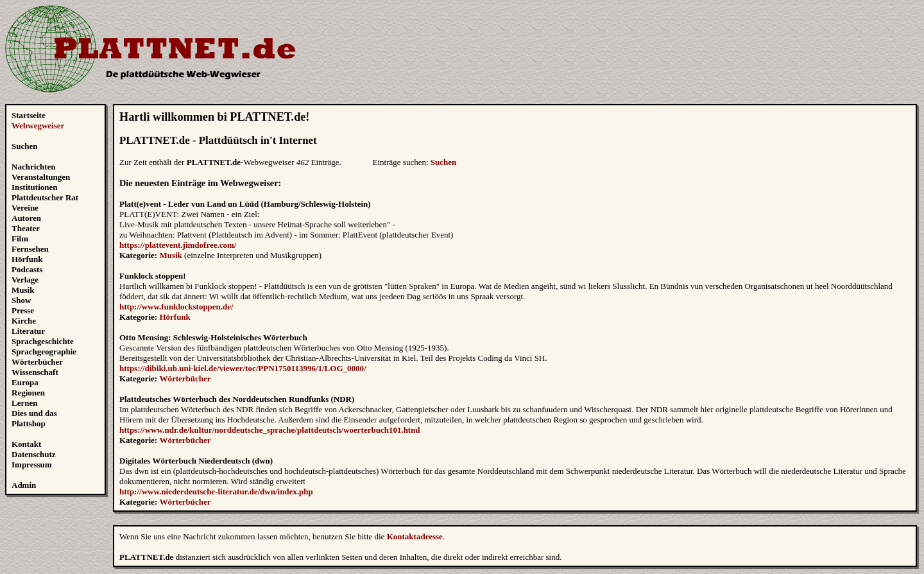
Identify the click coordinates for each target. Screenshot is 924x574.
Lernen (24, 403)
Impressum (32, 465)
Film (20, 239)
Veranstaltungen (41, 177)
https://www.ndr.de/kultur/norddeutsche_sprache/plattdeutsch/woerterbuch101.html (270, 430)
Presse (23, 310)
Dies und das (34, 413)
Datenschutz (34, 454)
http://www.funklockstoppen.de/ (176, 307)
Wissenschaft (35, 372)
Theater (26, 228)
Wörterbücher (37, 362)
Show (21, 300)
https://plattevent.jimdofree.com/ (178, 245)
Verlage (25, 280)
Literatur (28, 331)
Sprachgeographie (44, 352)
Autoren (26, 218)
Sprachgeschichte (43, 341)
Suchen (24, 146)
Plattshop (29, 423)
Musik (23, 290)
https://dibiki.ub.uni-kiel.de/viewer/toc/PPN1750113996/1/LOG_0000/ (243, 368)
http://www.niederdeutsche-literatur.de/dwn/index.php (216, 491)
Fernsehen (30, 249)
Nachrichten (34, 167)
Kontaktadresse (415, 536)
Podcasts (27, 269)
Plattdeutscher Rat (45, 197)
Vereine (25, 208)
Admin (24, 485)
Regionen (28, 393)
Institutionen (35, 187)
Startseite (29, 115)
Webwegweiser (38, 126)
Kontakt (26, 444)
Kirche (24, 321)
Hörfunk (27, 259)
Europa (25, 382)
